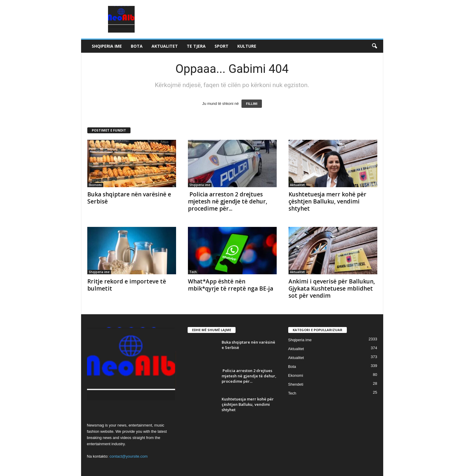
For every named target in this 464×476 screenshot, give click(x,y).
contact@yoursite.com (129, 456)
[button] (374, 46)
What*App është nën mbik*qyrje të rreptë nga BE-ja (231, 285)
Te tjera (196, 46)
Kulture (247, 46)
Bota (137, 46)
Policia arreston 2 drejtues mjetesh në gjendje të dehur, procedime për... (228, 201)
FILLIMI (252, 104)
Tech (193, 272)
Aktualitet (165, 46)
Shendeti (296, 384)
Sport (221, 46)
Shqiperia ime (107, 46)
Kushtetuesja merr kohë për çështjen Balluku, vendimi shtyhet (327, 201)
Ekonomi (95, 185)
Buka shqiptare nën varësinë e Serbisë (129, 198)
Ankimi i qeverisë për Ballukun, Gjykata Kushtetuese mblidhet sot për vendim (332, 289)
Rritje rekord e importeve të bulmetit (127, 285)
